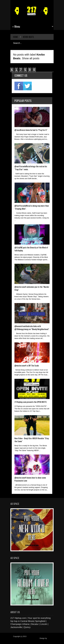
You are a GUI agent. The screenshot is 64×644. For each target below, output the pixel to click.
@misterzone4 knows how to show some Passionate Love (30, 479)
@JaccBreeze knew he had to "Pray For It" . (31, 130)
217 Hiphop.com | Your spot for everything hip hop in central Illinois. (31, 637)
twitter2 (27, 86)
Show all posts (31, 58)
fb (19, 86)
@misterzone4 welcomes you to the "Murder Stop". (32, 288)
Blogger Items (18, 640)
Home (15, 37)
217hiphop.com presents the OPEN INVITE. (31, 402)
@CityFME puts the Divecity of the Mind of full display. (31, 249)
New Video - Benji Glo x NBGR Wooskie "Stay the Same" (32, 440)
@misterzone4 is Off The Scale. (27, 365)
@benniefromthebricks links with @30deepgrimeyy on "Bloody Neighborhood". (32, 328)
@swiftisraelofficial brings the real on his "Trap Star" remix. (31, 168)
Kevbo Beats (28, 37)
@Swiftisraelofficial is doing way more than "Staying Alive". (32, 207)
